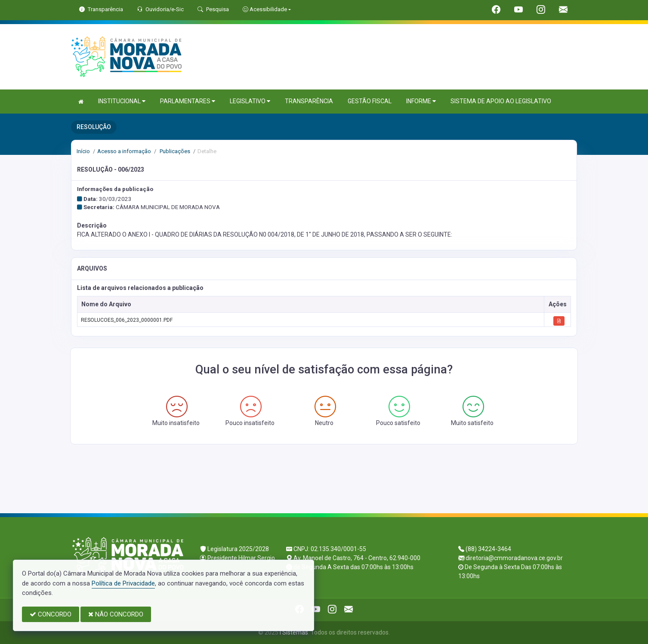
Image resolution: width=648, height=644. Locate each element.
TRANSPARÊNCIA (309, 101)
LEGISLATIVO (250, 101)
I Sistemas (294, 632)
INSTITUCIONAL (122, 101)
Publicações (174, 151)
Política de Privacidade (123, 583)
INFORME (421, 101)
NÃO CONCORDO (116, 614)
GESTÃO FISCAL (370, 101)
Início (83, 151)
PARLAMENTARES (188, 101)
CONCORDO (51, 614)
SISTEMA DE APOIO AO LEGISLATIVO (501, 101)
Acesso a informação (124, 151)
